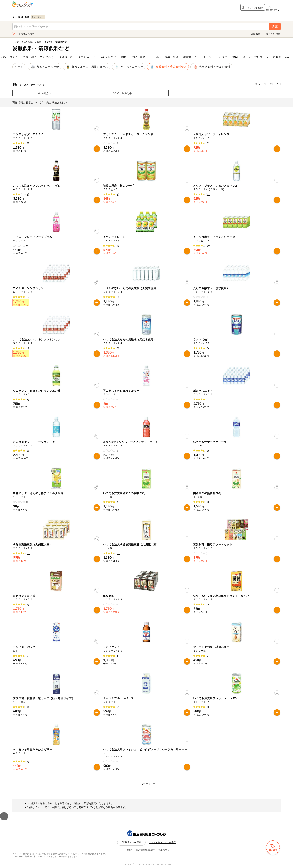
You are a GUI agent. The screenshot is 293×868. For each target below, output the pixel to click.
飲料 (39, 42)
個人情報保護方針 (145, 850)
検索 (275, 26)
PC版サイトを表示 (132, 842)
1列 (264, 84)
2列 (272, 84)
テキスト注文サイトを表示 (162, 842)
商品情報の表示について (28, 102)
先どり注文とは (57, 102)
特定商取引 (164, 850)
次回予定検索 (273, 34)
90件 (40, 85)
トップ (15, 42)
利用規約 (128, 850)
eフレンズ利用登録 (252, 7)
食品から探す (28, 42)
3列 (279, 84)
